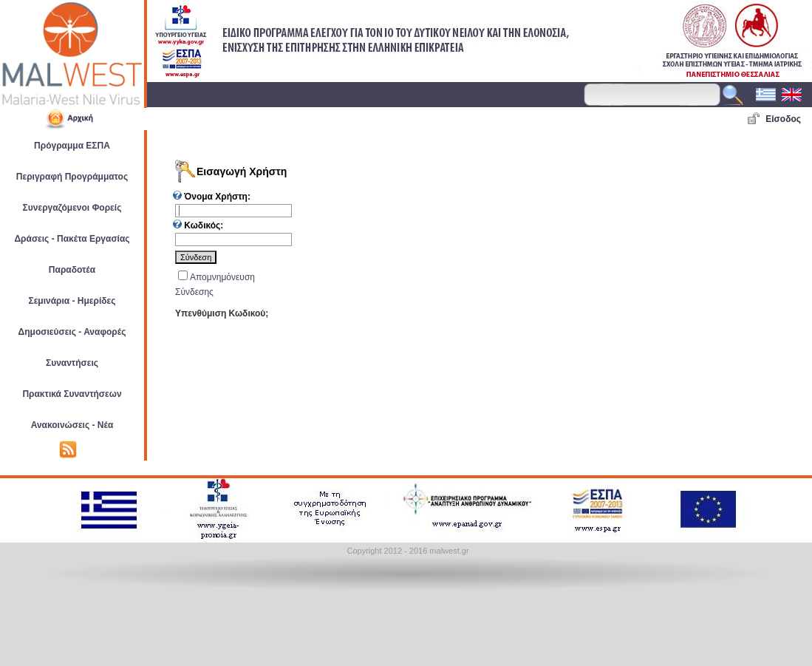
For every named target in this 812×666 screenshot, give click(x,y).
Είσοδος (783, 119)
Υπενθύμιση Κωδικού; (222, 313)
